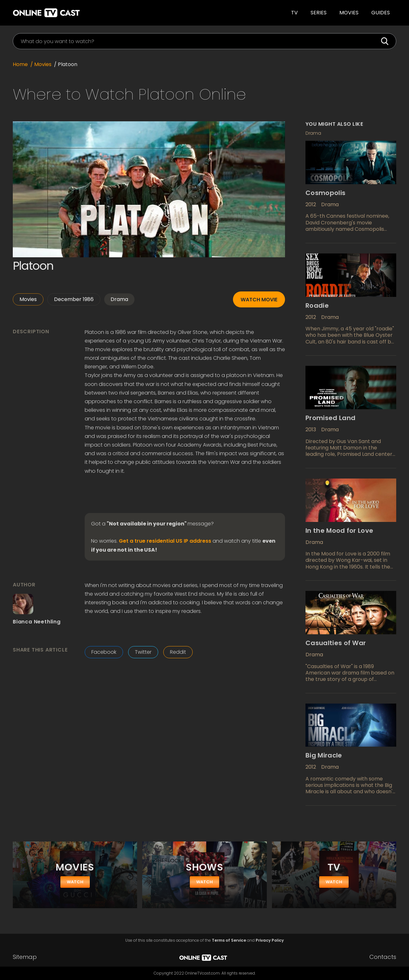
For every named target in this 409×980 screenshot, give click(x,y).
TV (294, 13)
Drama (119, 299)
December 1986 (74, 299)
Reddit (178, 652)
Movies (349, 13)
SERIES (319, 13)
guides (381, 13)
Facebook (104, 652)
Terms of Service (229, 940)
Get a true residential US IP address (165, 541)
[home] (98, 13)
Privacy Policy (270, 940)
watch (75, 882)
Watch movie (259, 300)
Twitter (143, 652)
